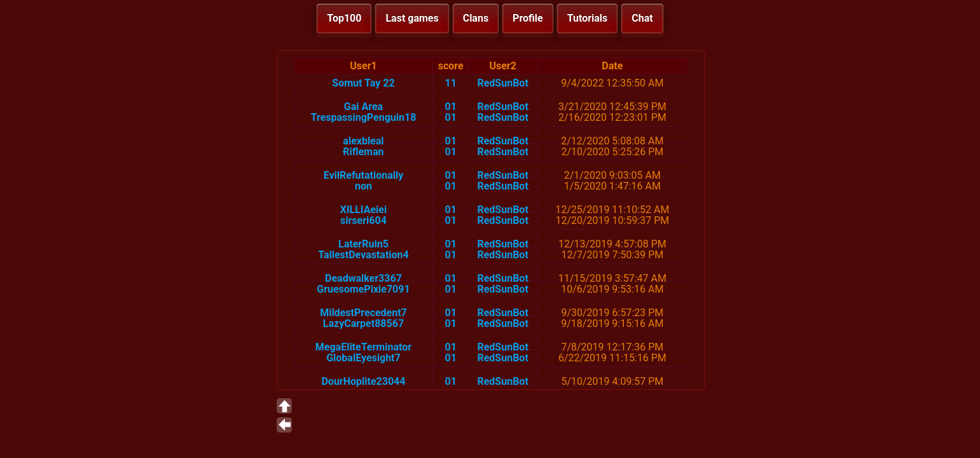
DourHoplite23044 (363, 381)
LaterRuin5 (363, 244)
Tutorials (588, 18)
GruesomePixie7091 (363, 289)
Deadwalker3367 (363, 278)
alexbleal (363, 141)
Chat (642, 18)
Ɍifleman (363, 152)
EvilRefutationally (364, 175)
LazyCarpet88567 (363, 323)
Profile (528, 18)
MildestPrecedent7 (363, 313)
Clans (476, 18)
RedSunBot (502, 83)
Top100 (344, 18)
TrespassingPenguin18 (364, 117)
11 (451, 83)
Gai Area (363, 107)
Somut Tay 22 (363, 83)
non (363, 186)
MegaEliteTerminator (363, 347)
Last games (412, 18)
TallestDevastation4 (363, 255)
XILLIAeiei (363, 210)
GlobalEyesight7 (363, 358)
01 (451, 107)
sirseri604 (363, 220)
